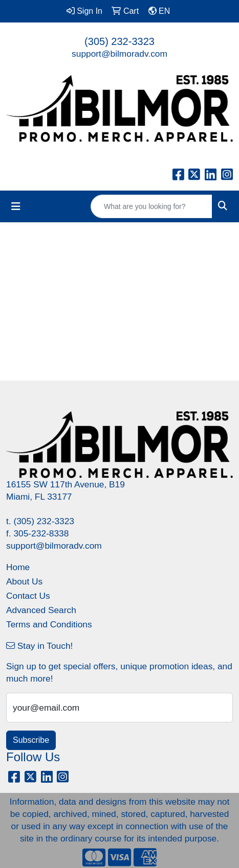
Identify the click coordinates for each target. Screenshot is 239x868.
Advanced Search (41, 610)
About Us (24, 581)
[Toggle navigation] (16, 206)
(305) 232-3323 (119, 41)
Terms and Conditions (49, 624)
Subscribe (31, 740)
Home (18, 567)
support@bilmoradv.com (119, 54)
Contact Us (28, 596)
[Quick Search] (151, 206)
